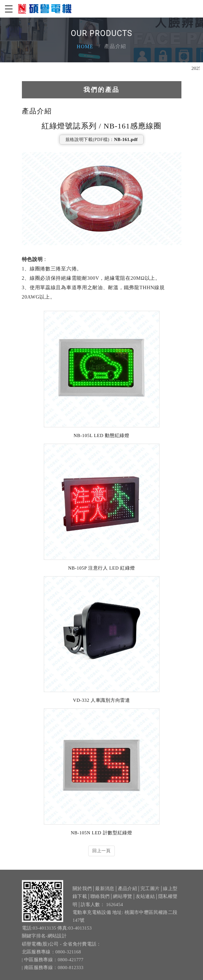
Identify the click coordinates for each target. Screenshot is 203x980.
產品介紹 (127, 892)
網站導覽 (122, 899)
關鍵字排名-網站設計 (44, 939)
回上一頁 (101, 850)
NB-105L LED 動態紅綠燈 (101, 435)
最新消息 (105, 892)
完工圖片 (150, 892)
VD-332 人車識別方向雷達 (101, 700)
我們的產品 (101, 89)
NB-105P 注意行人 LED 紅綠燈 (102, 568)
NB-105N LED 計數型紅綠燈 (101, 832)
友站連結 (145, 899)
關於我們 (82, 892)
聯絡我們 (100, 899)
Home (85, 47)
